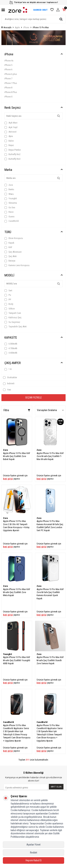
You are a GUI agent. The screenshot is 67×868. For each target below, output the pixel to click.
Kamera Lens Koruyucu (17, 265)
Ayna (9, 136)
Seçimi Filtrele (33, 398)
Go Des (10, 208)
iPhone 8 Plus (11, 92)
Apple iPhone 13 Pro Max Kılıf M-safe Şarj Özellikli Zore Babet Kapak (17, 456)
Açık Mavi (11, 123)
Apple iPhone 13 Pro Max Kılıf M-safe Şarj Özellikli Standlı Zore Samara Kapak (50, 660)
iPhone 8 (8, 88)
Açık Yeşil (11, 127)
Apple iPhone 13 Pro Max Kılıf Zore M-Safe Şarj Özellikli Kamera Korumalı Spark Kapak (50, 594)
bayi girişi (8, 479)
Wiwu (9, 194)
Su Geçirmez (12, 322)
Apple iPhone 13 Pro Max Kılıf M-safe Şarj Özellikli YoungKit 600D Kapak (17, 660)
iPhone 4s (9, 61)
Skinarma (11, 203)
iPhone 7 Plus (11, 83)
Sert (8, 291)
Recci (9, 212)
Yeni (7, 390)
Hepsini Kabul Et (34, 860)
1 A (8, 369)
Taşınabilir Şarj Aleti (16, 327)
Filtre (17, 410)
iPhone (26, 27)
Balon (9, 141)
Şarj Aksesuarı (13, 252)
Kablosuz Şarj (13, 318)
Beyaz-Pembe (13, 150)
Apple (17, 27)
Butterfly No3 (12, 159)
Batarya (10, 261)
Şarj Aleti (11, 256)
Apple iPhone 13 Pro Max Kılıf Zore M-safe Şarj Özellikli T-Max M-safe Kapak (50, 456)
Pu (8, 295)
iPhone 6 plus (11, 74)
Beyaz (9, 145)
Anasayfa (6, 27)
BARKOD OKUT (41, 10)
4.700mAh (11, 348)
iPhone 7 (8, 78)
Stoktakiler (10, 377)
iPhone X (8, 97)
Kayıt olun (56, 787)
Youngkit (11, 199)
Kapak (9, 243)
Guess (9, 217)
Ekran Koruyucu (14, 238)
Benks (9, 189)
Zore (9, 185)
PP (8, 300)
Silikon (10, 309)
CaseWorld (12, 221)
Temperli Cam (13, 313)
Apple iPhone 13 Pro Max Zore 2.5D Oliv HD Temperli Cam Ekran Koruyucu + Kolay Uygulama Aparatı (16, 526)
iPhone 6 (8, 69)
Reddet (34, 853)
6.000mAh (11, 344)
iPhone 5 (8, 65)
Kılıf (8, 247)
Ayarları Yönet (33, 845)
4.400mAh (11, 353)
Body (9, 304)
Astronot (10, 132)
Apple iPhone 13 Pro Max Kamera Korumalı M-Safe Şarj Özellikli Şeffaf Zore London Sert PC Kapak (50, 526)
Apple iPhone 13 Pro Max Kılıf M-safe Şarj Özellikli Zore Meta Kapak (17, 592)
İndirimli (9, 384)
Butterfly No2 (12, 154)
